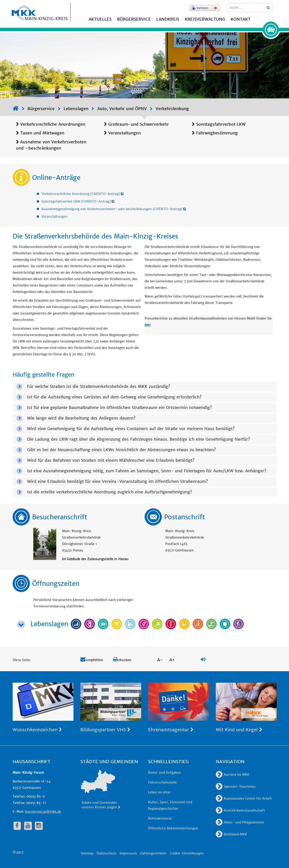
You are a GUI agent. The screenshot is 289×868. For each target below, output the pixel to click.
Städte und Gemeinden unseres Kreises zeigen (101, 805)
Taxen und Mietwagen (42, 133)
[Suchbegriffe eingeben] (250, 8)
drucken (122, 660)
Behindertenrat (160, 818)
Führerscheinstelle (163, 782)
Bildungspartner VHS (105, 730)
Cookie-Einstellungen (187, 853)
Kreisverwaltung (205, 19)
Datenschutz (107, 853)
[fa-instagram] (39, 826)
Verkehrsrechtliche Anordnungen (53, 124)
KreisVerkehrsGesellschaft (240, 810)
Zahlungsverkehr (153, 853)
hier (148, 325)
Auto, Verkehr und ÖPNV (122, 109)
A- (160, 660)
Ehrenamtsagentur (171, 730)
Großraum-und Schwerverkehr (138, 124)
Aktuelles (100, 19)
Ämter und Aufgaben (164, 773)
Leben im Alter (159, 792)
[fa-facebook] (17, 826)
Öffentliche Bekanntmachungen (173, 828)
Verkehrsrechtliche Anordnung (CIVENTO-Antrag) (82, 194)
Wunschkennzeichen (37, 730)
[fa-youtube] (28, 826)
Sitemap (87, 853)
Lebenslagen (76, 109)
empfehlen (92, 660)
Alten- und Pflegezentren (240, 822)
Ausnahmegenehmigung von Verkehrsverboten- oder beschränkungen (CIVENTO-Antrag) (114, 209)
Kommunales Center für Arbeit (244, 798)
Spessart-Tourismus (236, 787)
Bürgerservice (134, 19)
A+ (172, 660)
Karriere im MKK (233, 775)
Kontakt (241, 19)
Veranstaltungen (124, 133)
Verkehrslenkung (172, 109)
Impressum (128, 853)
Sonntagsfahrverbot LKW (221, 124)
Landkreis (168, 19)
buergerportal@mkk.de (43, 812)
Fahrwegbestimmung (217, 133)
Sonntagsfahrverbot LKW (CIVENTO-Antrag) (78, 201)
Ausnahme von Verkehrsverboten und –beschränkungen (51, 145)
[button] (205, 8)
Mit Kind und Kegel (239, 730)
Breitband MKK (231, 834)
